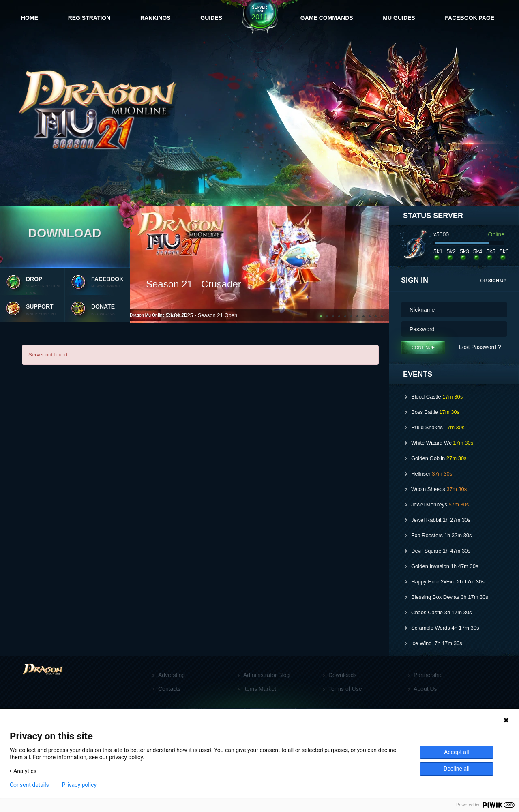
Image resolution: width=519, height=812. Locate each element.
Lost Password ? (480, 347)
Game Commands (327, 18)
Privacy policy (79, 785)
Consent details (29, 785)
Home (30, 18)
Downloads (342, 675)
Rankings (155, 18)
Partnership (428, 675)
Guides (211, 18)
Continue (423, 347)
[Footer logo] (45, 683)
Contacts (169, 689)
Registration (89, 18)
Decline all (457, 769)
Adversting (172, 675)
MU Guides (399, 18)
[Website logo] (103, 117)
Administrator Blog (266, 675)
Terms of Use (345, 689)
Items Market (260, 689)
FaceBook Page (470, 18)
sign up (497, 281)
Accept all (457, 752)
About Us (425, 689)
